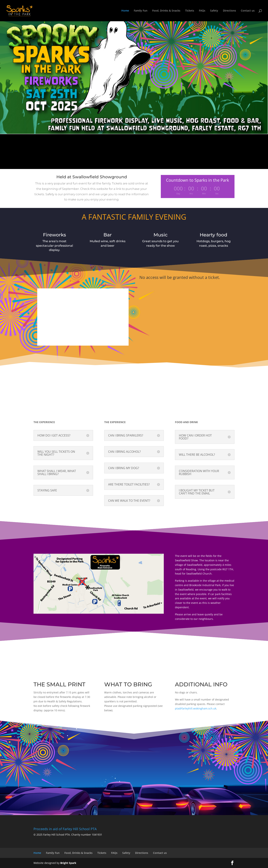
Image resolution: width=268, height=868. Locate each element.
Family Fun (141, 11)
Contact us (248, 11)
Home (125, 11)
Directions (229, 11)
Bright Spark (68, 863)
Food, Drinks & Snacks (166, 11)
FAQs (202, 11)
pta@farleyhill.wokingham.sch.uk (196, 708)
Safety (214, 11)
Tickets (190, 11)
